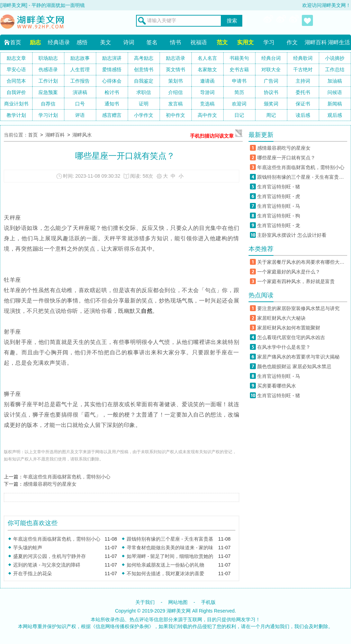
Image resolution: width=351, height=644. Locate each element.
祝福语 (199, 42)
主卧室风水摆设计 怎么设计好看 (292, 235)
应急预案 (48, 92)
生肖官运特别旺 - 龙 (279, 225)
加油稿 (335, 81)
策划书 (175, 81)
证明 (144, 104)
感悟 (82, 42)
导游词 (207, 92)
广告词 (271, 81)
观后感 (335, 115)
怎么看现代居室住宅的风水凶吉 (291, 337)
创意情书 (144, 69)
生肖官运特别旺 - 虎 (279, 196)
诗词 (129, 42)
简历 (239, 92)
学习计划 (48, 115)
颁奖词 (271, 104)
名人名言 (207, 58)
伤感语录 (48, 69)
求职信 (144, 92)
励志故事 (80, 58)
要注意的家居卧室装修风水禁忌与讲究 (298, 308)
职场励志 (48, 58)
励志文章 (16, 58)
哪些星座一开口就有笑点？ (286, 158)
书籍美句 (239, 58)
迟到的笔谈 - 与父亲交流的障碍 (47, 565)
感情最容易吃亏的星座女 (50, 484)
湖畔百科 (316, 42)
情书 (175, 42)
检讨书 (112, 92)
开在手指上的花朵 (33, 573)
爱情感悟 (112, 69)
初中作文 (175, 115)
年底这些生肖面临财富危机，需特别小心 (67, 477)
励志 (35, 42)
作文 (292, 42)
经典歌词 (303, 58)
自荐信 (48, 104)
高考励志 (144, 58)
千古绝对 (303, 69)
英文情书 (175, 69)
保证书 (303, 104)
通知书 (112, 104)
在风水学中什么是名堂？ (284, 347)
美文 (106, 42)
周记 (271, 115)
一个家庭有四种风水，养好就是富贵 (296, 281)
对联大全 (271, 69)
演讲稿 (80, 92)
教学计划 (16, 115)
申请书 (239, 81)
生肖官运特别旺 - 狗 (280, 216)
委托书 (303, 92)
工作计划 (48, 81)
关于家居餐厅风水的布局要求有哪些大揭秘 (302, 262)
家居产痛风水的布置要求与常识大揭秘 (298, 357)
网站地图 (178, 602)
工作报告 (80, 81)
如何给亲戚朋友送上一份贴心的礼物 (165, 565)
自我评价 (16, 92)
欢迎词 (239, 104)
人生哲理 (80, 69)
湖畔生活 (339, 42)
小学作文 (144, 115)
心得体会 (112, 81)
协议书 (271, 92)
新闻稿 (335, 104)
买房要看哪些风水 (277, 386)
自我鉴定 (144, 81)
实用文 (245, 42)
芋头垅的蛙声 (28, 548)
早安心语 (16, 69)
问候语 (335, 92)
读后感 (303, 115)
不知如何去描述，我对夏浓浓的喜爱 (165, 573)
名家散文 (207, 69)
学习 (269, 42)
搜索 (232, 21)
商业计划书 (16, 104)
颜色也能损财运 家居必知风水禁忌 (294, 366)
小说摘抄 (335, 58)
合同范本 (16, 81)
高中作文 (207, 115)
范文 (222, 42)
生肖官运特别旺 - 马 (279, 206)
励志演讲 (112, 58)
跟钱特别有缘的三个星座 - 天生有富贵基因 (302, 177)
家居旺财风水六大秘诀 (281, 318)
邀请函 (207, 81)
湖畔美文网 (179, 611)
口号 (80, 104)
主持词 (303, 81)
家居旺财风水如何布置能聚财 (289, 328)
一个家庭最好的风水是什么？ (289, 272)
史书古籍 (239, 69)
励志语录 (175, 58)
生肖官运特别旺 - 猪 (279, 187)
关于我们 (145, 602)
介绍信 (175, 92)
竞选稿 (207, 104)
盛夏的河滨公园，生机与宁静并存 (49, 556)
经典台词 (271, 58)
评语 (80, 115)
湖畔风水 (82, 135)
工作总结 (335, 69)
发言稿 (175, 104)
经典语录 (59, 42)
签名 (152, 42)
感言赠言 (112, 115)
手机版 (208, 602)
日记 (239, 115)
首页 (16, 42)
